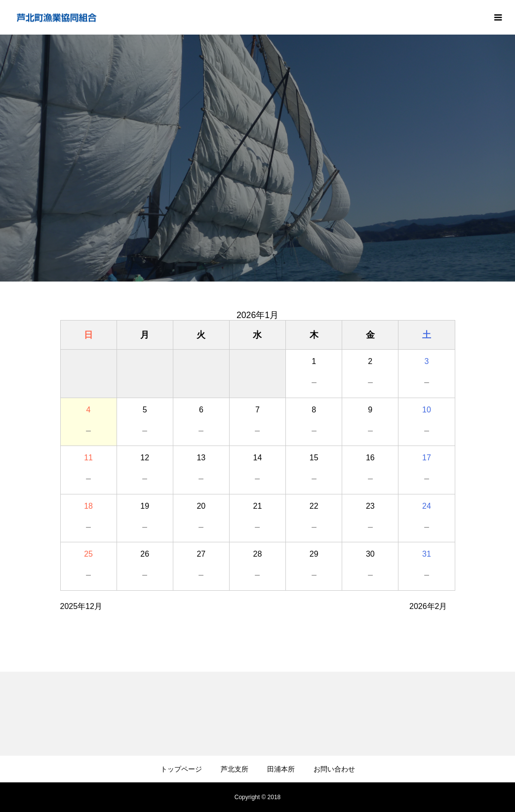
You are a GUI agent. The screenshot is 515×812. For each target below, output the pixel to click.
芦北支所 (235, 769)
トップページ (181, 769)
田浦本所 (281, 769)
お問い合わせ (334, 769)
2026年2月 (428, 606)
